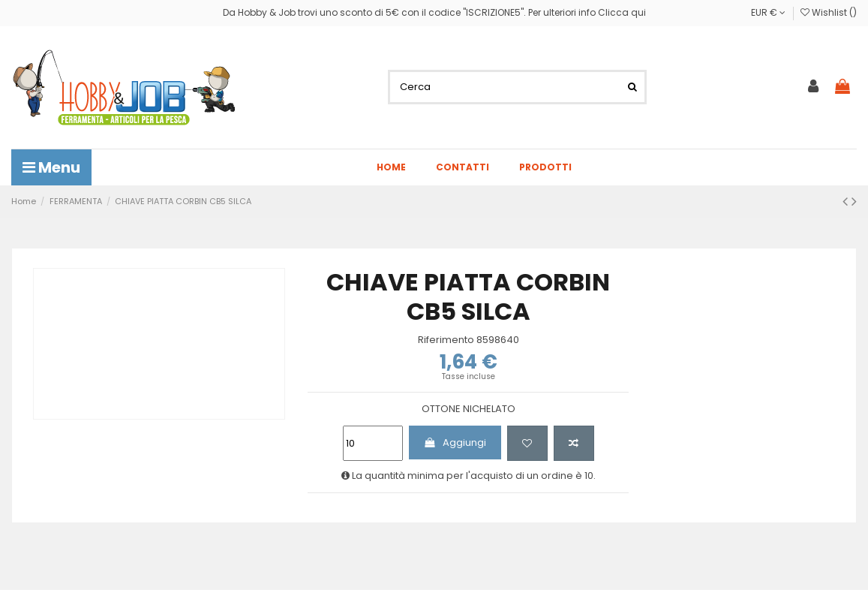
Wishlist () (829, 12)
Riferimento (446, 340)
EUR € (768, 12)
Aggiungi (455, 442)
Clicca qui (622, 12)
